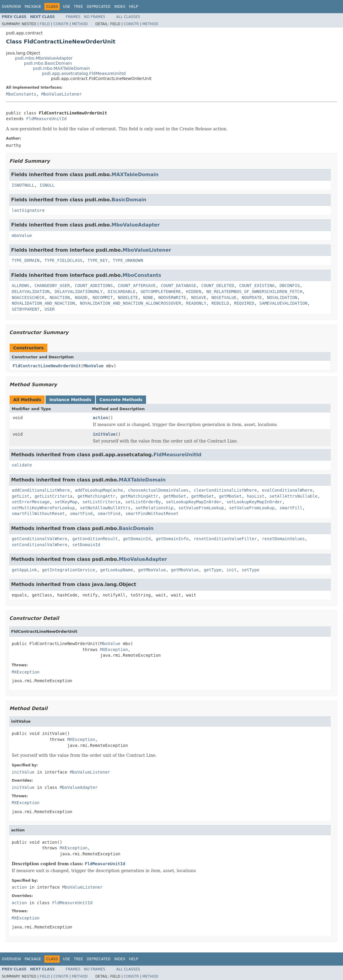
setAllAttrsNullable (294, 496)
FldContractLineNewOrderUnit (47, 366)
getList (21, 496)
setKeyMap (66, 502)
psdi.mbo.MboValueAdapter (44, 58)
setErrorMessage (31, 502)
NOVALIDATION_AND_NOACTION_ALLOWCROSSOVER (131, 303)
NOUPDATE (252, 298)
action (101, 418)
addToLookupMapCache (99, 490)
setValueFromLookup (201, 508)
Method (80, 24)
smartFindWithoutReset (152, 514)
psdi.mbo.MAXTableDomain (61, 68)
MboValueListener (62, 94)
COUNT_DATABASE (178, 286)
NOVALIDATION (282, 298)
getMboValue (152, 570)
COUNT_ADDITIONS (94, 286)
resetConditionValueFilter (225, 539)
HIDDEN (194, 292)
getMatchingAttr (96, 496)
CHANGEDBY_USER (52, 286)
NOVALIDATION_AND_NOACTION (43, 303)
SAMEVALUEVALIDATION (283, 303)
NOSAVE (199, 298)
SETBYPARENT (26, 309)
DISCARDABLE (122, 292)
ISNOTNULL (23, 185)
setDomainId (86, 545)
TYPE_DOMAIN (26, 260)
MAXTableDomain (135, 175)
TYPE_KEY (98, 260)
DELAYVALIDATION (31, 292)
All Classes (128, 17)
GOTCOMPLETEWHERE (161, 292)
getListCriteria (53, 496)
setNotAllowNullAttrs (105, 508)
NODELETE (128, 298)
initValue (104, 434)
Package (33, 7)
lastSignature (28, 210)
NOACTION (60, 298)
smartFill (291, 508)
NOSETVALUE (224, 298)
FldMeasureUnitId (46, 119)
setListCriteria (101, 502)
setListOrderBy (143, 502)
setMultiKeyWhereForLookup (43, 508)
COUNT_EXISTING (257, 286)
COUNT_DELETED (218, 286)
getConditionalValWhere (39, 539)
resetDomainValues (283, 539)
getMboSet (175, 496)
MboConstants (21, 94)
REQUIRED (244, 303)
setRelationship (154, 508)
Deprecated (99, 7)
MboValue (93, 366)
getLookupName (117, 570)
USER (50, 309)
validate (22, 465)
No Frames (95, 17)
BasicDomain (129, 200)
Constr (61, 24)
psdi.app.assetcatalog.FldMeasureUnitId (84, 73)
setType (251, 570)
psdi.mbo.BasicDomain (48, 63)
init (232, 570)
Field (45, 24)
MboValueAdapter (136, 225)
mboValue (22, 235)
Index (120, 7)
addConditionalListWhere (41, 490)
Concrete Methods (121, 400)
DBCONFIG (290, 286)
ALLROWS (21, 286)
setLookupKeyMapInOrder (194, 502)
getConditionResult (95, 539)
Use (67, 7)
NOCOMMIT (103, 298)
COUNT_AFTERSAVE (137, 286)
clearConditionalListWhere (225, 490)
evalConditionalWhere (287, 490)
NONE (148, 298)
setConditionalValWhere (39, 545)
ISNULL (47, 185)
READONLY (196, 303)
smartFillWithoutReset (38, 514)
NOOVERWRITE (172, 298)
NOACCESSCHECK (28, 298)
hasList (256, 496)
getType (213, 570)
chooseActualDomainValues (158, 490)
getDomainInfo (172, 539)
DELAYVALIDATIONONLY (79, 292)
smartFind (81, 514)
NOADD (81, 298)
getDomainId (137, 539)
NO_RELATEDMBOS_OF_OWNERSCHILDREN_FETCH (254, 292)
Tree (78, 7)
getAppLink (24, 570)
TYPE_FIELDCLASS (64, 260)
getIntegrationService (69, 570)
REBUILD (220, 303)
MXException (114, 650)
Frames (73, 17)
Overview (11, 7)
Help (134, 7)
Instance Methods (70, 400)
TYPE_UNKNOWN (128, 260)
